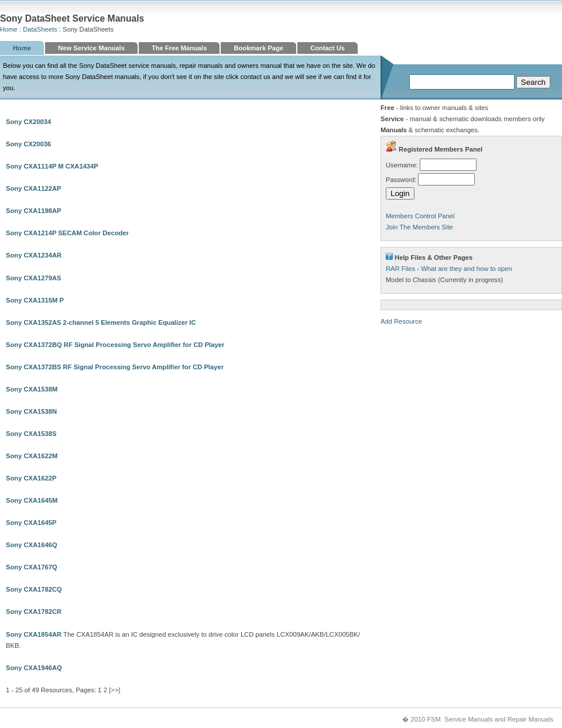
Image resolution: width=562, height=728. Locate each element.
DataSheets (40, 29)
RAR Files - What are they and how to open (449, 269)
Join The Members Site (419, 227)
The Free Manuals (179, 48)
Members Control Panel (420, 216)
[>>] (114, 690)
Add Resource (401, 321)
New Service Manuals (91, 48)
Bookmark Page (258, 48)
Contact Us (328, 48)
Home (9, 29)
